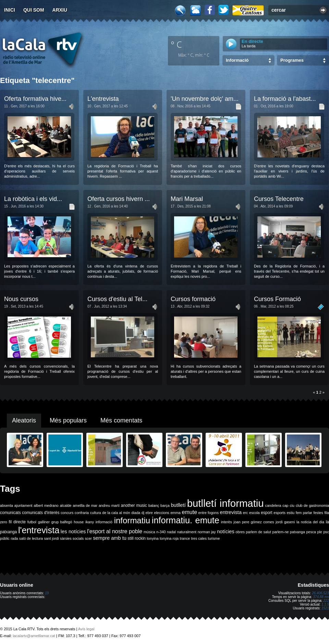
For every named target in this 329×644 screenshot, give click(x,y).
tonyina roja (169, 538)
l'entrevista (39, 530)
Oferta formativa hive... (35, 99)
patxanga (297, 532)
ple (320, 532)
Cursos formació (193, 299)
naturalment (187, 532)
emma (175, 513)
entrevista (231, 512)
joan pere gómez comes (254, 522)
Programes (292, 60)
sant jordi (52, 538)
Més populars (68, 420)
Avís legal (86, 629)
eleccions (161, 513)
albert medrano (46, 505)
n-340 (161, 532)
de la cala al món (116, 513)
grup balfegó (62, 522)
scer (88, 538)
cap (285, 505)
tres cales (199, 538)
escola (254, 513)
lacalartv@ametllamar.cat (34, 636)
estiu (291, 513)
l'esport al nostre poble (115, 531)
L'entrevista (103, 99)
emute (190, 512)
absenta (7, 505)
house (79, 522)
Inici (10, 10)
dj (143, 513)
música (149, 532)
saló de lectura (31, 538)
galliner (44, 522)
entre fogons (209, 513)
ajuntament (23, 505)
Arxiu (60, 10)
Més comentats (121, 420)
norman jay (207, 532)
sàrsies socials (72, 538)
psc (326, 532)
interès (227, 522)
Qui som (34, 10)
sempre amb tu (110, 538)
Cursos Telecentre (279, 199)
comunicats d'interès (41, 513)
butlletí (178, 505)
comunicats (10, 513)
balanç (154, 505)
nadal (171, 532)
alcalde (66, 505)
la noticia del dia (310, 522)
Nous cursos (21, 299)
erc (246, 513)
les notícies (73, 532)
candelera (273, 505)
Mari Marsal (187, 199)
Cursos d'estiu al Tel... (117, 299)
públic (5, 538)
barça (165, 505)
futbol (32, 522)
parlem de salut (259, 532)
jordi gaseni (285, 522)
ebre (149, 513)
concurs (67, 513)
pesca (311, 532)
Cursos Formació (277, 299)
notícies (226, 532)
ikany (90, 522)
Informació (237, 60)
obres (240, 532)
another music (134, 505)
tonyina (153, 538)
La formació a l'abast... (285, 99)
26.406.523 (320, 593)
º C (176, 44)
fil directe (17, 522)
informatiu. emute (186, 520)
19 (47, 593)
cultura (96, 513)
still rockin (137, 538)
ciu (292, 505)
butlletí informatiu (226, 503)
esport (266, 513)
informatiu (132, 520)
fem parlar (304, 513)
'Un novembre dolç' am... (205, 99)
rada (14, 538)
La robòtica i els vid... (33, 199)
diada (136, 513)
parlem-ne (281, 532)
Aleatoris (24, 420)
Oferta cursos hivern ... (119, 199)
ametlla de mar (85, 505)
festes (318, 513)
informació (104, 522)
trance (185, 538)
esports (279, 513)
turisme (214, 538)
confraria (82, 513)
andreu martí (109, 505)
